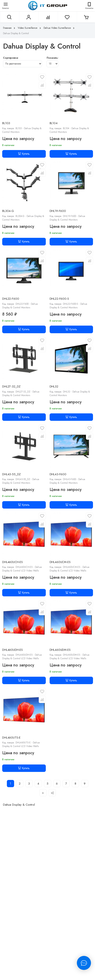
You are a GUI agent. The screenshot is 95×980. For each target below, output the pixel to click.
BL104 (54, 123)
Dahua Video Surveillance (59, 28)
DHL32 (54, 386)
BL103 (6, 123)
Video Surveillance (30, 28)
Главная (9, 28)
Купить (24, 154)
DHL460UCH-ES (13, 562)
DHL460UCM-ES (60, 562)
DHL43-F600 (58, 474)
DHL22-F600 (11, 299)
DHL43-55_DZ (11, 474)
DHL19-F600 (58, 211)
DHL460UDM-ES (60, 650)
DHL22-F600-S (59, 299)
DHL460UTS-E (11, 738)
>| (52, 793)
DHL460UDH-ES (13, 650)
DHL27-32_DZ (11, 386)
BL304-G (8, 211)
